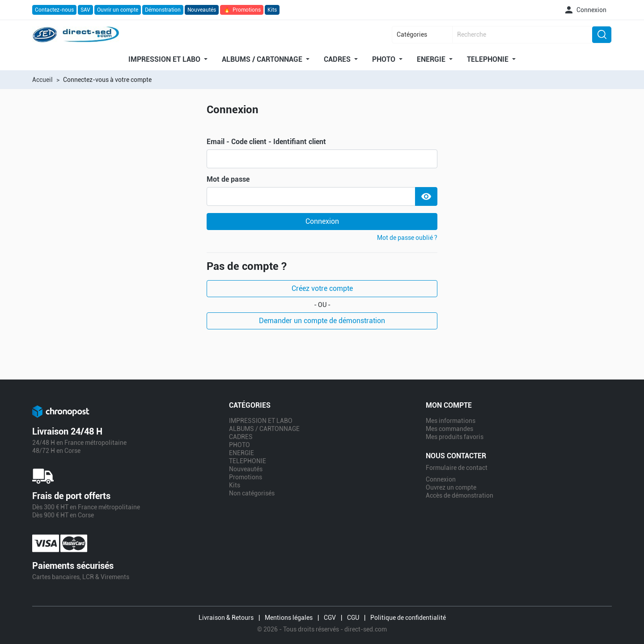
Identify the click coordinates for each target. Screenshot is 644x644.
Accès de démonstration (460, 495)
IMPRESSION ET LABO (165, 60)
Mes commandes (449, 429)
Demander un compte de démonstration (322, 321)
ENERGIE (432, 60)
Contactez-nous (54, 10)
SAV (85, 10)
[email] (322, 159)
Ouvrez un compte (451, 487)
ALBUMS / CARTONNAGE (263, 60)
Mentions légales (289, 618)
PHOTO (385, 60)
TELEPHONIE (489, 60)
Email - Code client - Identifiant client (266, 142)
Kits (272, 10)
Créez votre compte (322, 288)
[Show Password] (426, 196)
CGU (353, 618)
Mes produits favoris (455, 437)
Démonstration (163, 10)
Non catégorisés (252, 493)
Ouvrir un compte (118, 10)
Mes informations (451, 421)
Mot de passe (228, 179)
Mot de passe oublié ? (407, 238)
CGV (330, 618)
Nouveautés (202, 10)
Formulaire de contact (457, 468)
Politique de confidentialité (408, 618)
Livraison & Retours (226, 618)
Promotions (242, 10)
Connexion (322, 221)
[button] (585, 10)
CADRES (338, 60)
